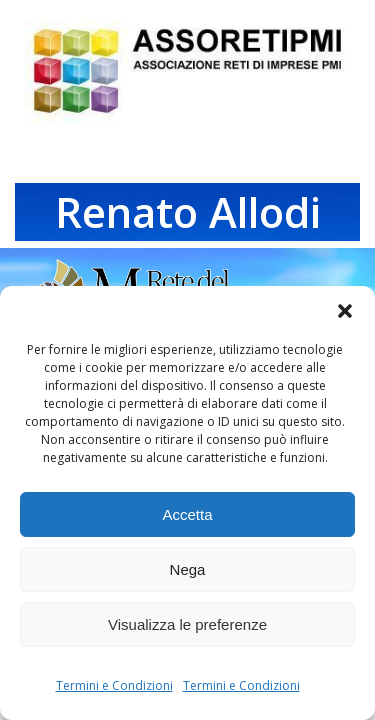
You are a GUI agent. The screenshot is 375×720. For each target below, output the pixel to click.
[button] (345, 311)
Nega (188, 569)
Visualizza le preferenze (187, 624)
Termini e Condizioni (114, 685)
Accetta (187, 514)
